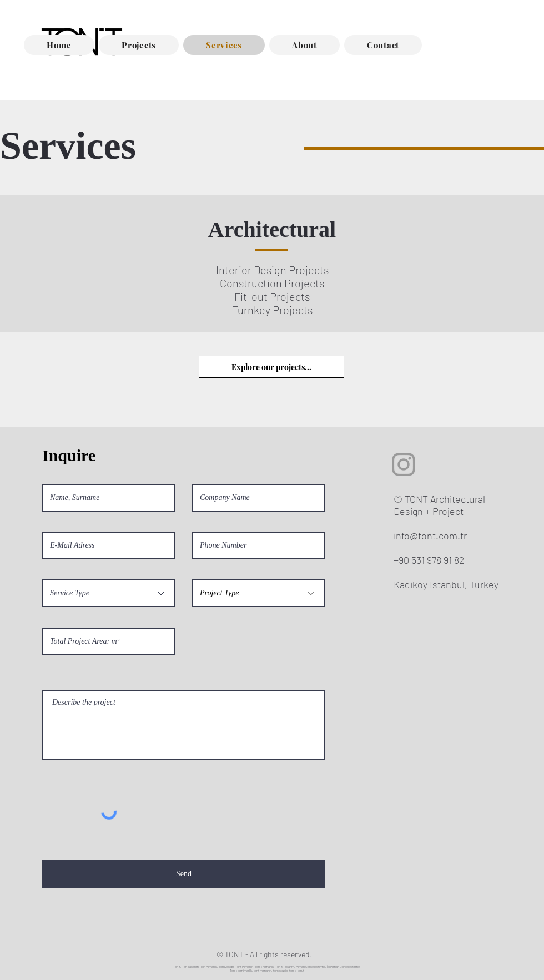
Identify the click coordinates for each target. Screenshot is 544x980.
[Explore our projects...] (271, 367)
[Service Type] (109, 593)
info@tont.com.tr (430, 536)
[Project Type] (259, 593)
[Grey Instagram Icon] (404, 464)
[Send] (184, 874)
